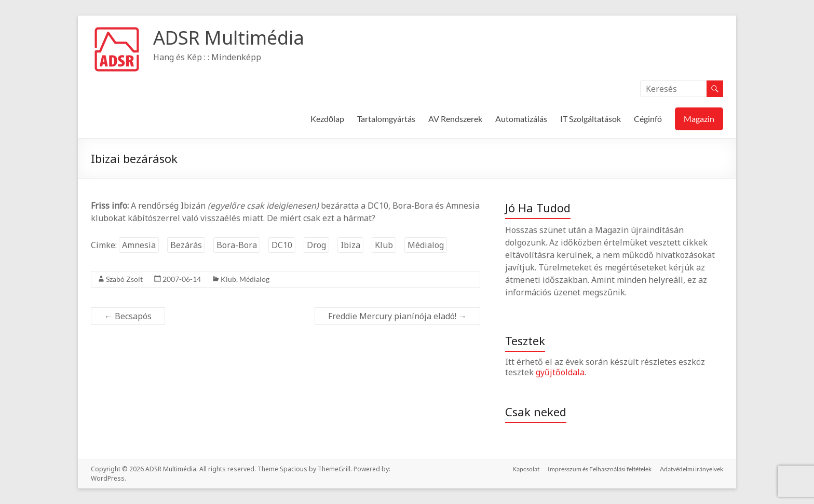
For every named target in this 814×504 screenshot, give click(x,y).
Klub (384, 245)
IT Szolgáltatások (591, 119)
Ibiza (350, 245)
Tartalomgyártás (386, 119)
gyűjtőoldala (560, 372)
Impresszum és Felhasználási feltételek (600, 469)
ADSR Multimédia (229, 38)
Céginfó (648, 119)
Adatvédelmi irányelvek (691, 469)
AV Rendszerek (455, 119)
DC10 (282, 245)
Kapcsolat (526, 469)
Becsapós (128, 316)
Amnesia (139, 245)
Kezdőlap (327, 119)
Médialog (426, 245)
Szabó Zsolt (124, 279)
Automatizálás (521, 119)
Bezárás (186, 245)
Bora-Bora (237, 245)
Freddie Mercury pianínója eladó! (397, 316)
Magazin (699, 119)
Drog (316, 245)
